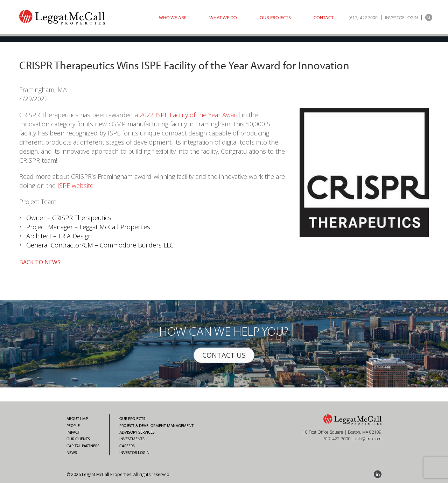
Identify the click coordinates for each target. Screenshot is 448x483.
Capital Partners (83, 446)
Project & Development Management (156, 426)
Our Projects (275, 17)
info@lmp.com (368, 439)
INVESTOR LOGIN (401, 17)
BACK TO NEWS (40, 262)
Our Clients (78, 439)
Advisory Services (137, 432)
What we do (223, 17)
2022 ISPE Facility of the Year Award (190, 115)
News (72, 453)
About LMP (77, 419)
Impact (73, 432)
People (73, 426)
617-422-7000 (337, 439)
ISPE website (75, 185)
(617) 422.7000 (363, 17)
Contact (324, 17)
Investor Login (134, 453)
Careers (127, 446)
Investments (132, 439)
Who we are (173, 17)
